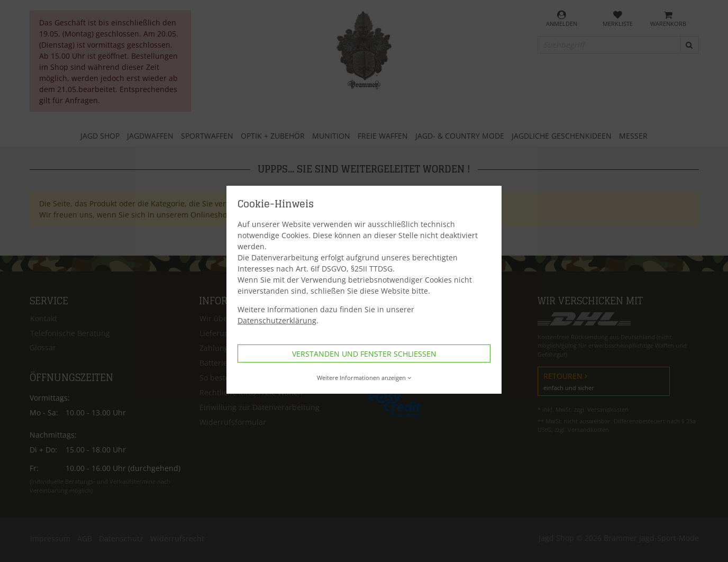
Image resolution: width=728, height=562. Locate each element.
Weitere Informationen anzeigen (364, 378)
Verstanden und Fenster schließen (364, 354)
